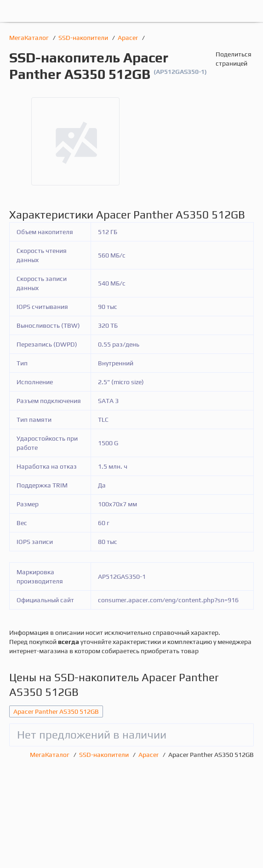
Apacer (129, 38)
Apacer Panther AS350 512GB (56, 711)
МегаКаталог (30, 38)
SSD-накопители (84, 38)
